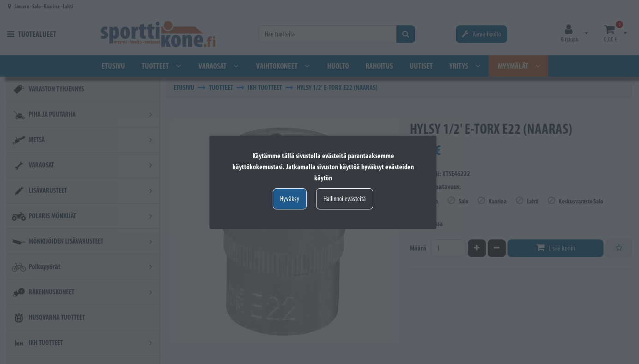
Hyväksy (290, 199)
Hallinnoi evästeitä (345, 199)
